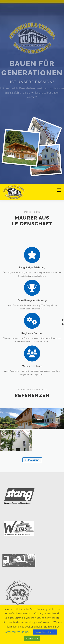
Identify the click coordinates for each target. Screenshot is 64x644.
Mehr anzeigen (32, 460)
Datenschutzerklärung (16, 632)
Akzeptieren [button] (32, 639)
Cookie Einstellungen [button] (45, 632)
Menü (58, 190)
